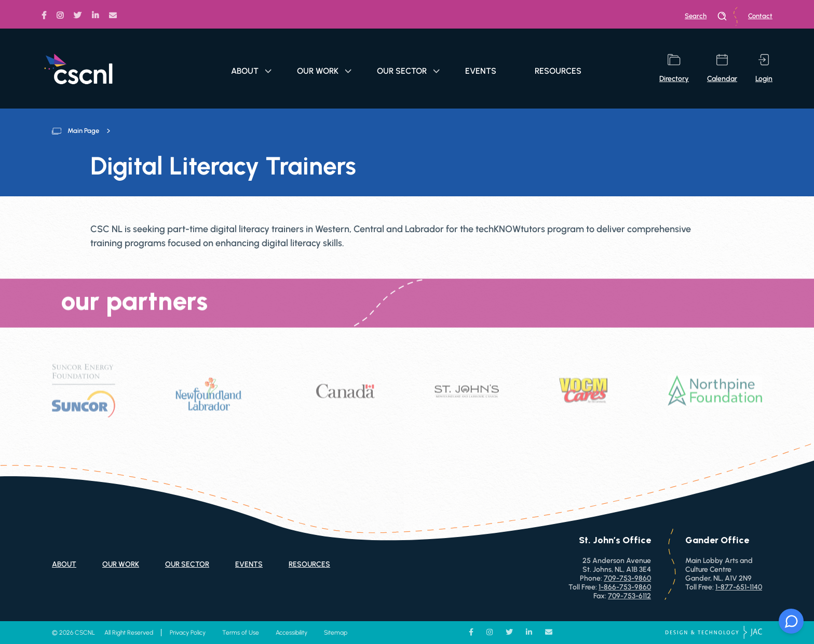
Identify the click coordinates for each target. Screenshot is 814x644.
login (764, 69)
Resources (558, 71)
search (706, 16)
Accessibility (291, 633)
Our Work (324, 71)
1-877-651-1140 (739, 587)
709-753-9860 (627, 578)
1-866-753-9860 (625, 587)
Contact (760, 16)
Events (481, 71)
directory (674, 69)
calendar (722, 69)
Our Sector (408, 71)
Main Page (83, 131)
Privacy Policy (188, 633)
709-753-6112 (629, 596)
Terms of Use (241, 633)
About (251, 71)
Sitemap (336, 633)
